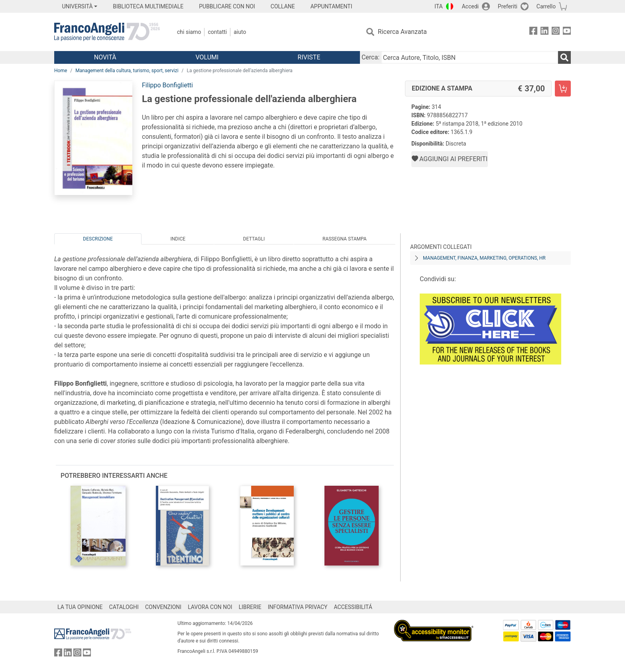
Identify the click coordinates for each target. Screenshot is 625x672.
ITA (439, 6)
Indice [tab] (178, 239)
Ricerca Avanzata (402, 32)
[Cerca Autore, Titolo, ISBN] (470, 57)
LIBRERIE (250, 607)
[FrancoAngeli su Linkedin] (544, 32)
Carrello (546, 6)
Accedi (470, 6)
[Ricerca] (564, 57)
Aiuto (240, 32)
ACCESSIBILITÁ (353, 607)
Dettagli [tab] (254, 239)
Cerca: (370, 57)
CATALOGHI (124, 607)
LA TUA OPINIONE (80, 607)
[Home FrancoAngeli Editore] (107, 32)
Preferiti (508, 6)
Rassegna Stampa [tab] (345, 239)
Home (61, 71)
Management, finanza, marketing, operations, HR (484, 258)
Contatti (217, 32)
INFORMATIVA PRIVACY (298, 607)
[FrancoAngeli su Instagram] (556, 32)
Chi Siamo (189, 32)
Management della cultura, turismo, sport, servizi (127, 71)
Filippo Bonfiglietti (167, 85)
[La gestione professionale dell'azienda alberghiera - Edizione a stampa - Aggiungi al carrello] (563, 89)
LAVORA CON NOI (210, 607)
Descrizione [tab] (98, 239)
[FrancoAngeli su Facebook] (533, 32)
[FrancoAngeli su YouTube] (567, 32)
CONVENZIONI (163, 607)
